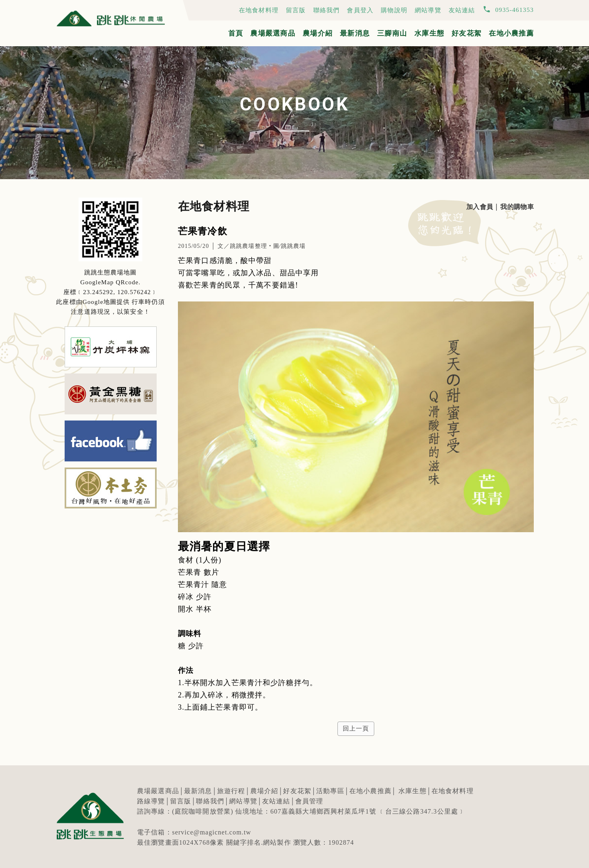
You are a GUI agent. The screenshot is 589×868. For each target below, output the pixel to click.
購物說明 (394, 10)
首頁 (236, 33)
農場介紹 (318, 33)
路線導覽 (151, 801)
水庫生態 (429, 33)
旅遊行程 (231, 791)
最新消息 (355, 33)
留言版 (296, 10)
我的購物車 (517, 207)
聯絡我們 (327, 10)
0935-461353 (515, 10)
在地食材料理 (259, 10)
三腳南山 (392, 33)
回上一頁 (356, 729)
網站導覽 (428, 10)
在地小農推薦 (511, 33)
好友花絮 (466, 33)
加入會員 (479, 207)
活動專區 (330, 791)
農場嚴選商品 (273, 33)
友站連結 (462, 10)
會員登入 (360, 10)
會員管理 (309, 801)
